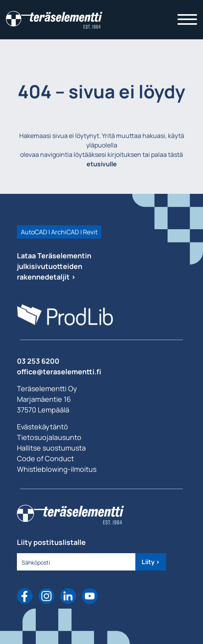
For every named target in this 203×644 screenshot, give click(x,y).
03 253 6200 (38, 361)
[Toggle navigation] (187, 20)
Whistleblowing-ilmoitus (57, 469)
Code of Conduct (45, 458)
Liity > (151, 562)
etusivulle (102, 164)
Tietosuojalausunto (49, 437)
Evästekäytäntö (42, 427)
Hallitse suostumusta (51, 448)
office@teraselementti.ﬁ (59, 372)
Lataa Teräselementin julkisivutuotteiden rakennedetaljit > (54, 266)
